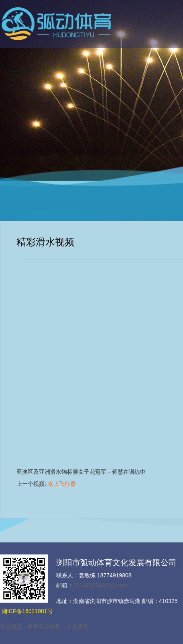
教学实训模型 (44, 627)
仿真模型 (11, 627)
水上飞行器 (62, 484)
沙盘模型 (77, 627)
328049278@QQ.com (100, 585)
